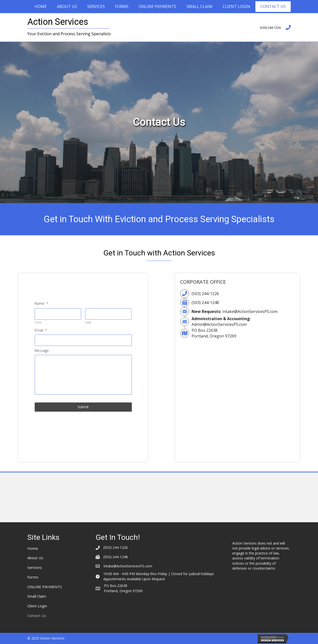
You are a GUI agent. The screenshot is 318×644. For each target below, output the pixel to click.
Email (8, 330)
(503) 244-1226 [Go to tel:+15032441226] (270, 28)
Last (56, 322)
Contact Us (273, 6)
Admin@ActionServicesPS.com (250, 324)
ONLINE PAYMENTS (157, 6)
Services (96, 6)
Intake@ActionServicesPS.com (281, 311)
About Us (67, 6)
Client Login (236, 6)
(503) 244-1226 (236, 294)
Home (41, 6)
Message (9, 351)
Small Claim (199, 6)
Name (9, 304)
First (6, 322)
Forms (122, 6)
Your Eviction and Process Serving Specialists (69, 34)
